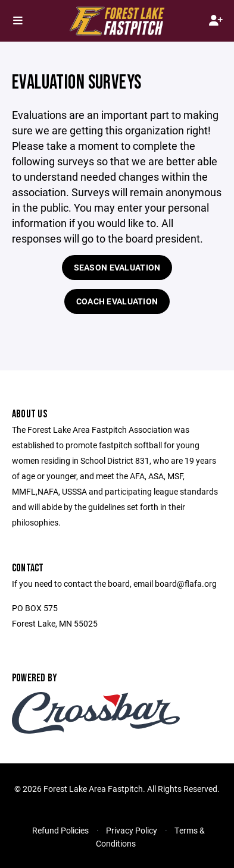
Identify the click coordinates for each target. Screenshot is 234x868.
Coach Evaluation (117, 301)
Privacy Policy (132, 830)
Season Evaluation (117, 267)
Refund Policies (60, 830)
